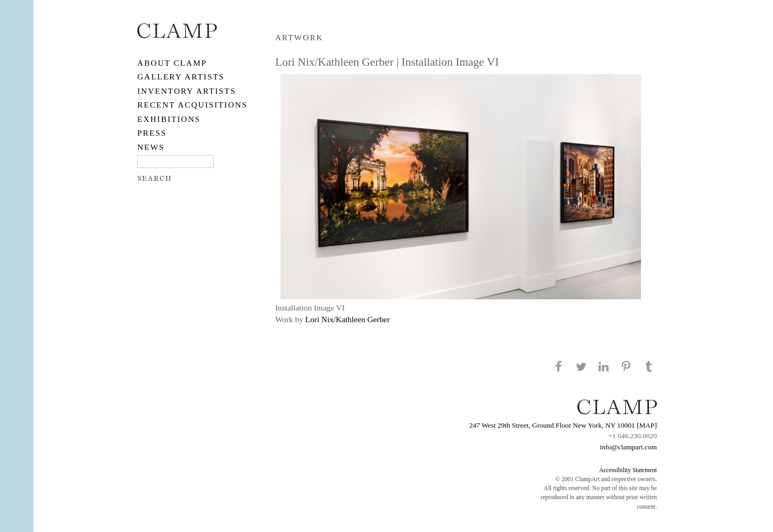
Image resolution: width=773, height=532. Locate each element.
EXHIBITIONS (169, 119)
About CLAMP (172, 63)
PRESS (152, 133)
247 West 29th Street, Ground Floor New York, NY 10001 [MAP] (563, 425)
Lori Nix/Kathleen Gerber (348, 319)
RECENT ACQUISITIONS (192, 105)
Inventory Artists (187, 91)
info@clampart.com (628, 447)
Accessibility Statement (628, 470)
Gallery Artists (181, 77)
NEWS (151, 147)
